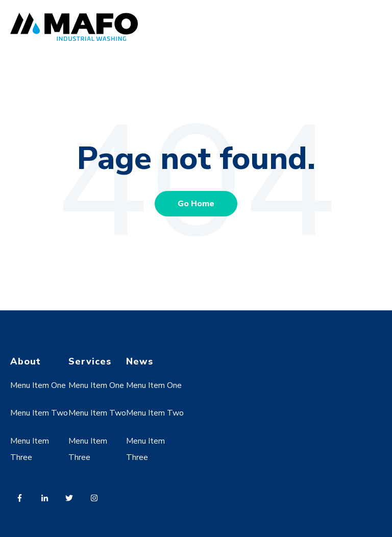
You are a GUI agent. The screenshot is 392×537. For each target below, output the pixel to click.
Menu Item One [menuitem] (38, 385)
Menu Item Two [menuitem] (39, 413)
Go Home (196, 204)
